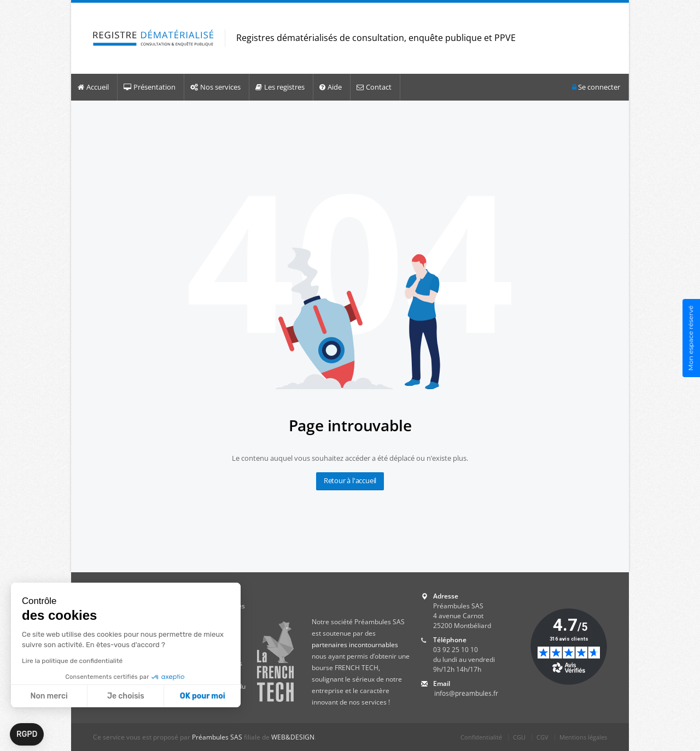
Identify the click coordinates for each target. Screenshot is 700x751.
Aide (331, 87)
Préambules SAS (217, 737)
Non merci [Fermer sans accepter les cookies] (49, 696)
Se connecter (596, 87)
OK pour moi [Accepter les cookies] (203, 696)
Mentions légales (583, 737)
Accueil (93, 87)
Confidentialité (481, 737)
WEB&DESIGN (293, 737)
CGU (519, 737)
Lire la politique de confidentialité (72, 661)
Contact (374, 87)
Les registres (280, 87)
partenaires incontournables (355, 645)
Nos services (215, 87)
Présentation (150, 87)
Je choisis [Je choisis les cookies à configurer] (126, 696)
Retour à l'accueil (350, 480)
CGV (542, 737)
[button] (27, 735)
